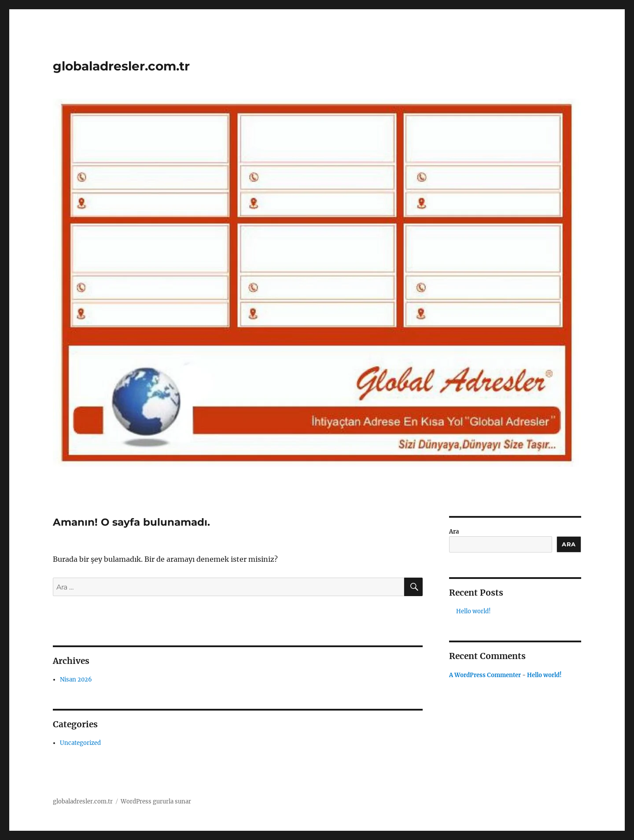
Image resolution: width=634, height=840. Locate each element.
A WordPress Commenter (485, 675)
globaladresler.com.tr (121, 66)
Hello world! (474, 611)
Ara (454, 532)
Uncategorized (80, 743)
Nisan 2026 (76, 680)
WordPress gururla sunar (156, 801)
